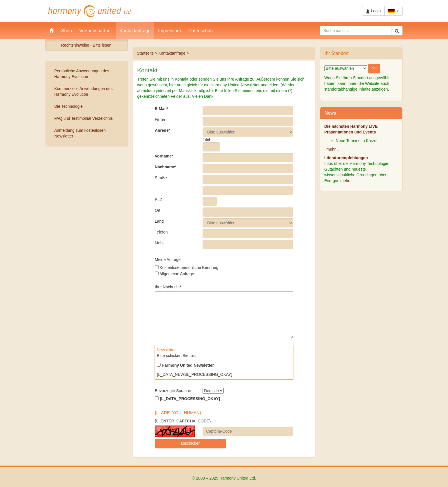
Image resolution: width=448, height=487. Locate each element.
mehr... (333, 149)
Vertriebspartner (96, 31)
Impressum (169, 31)
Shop (67, 31)
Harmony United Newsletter (185, 365)
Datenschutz (201, 31)
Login (373, 11)
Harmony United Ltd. (90, 11)
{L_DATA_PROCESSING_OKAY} (188, 399)
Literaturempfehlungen (346, 158)
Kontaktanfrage (172, 53)
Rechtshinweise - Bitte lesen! (87, 45)
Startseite (145, 53)
